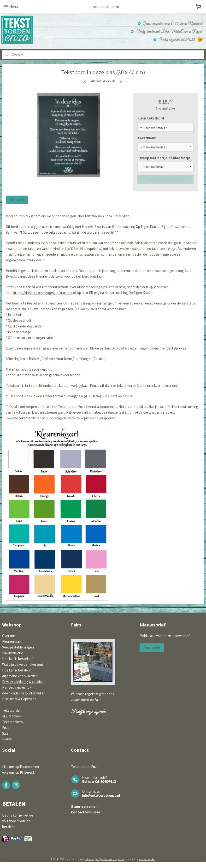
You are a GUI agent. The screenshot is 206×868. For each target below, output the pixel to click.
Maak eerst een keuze (165, 179)
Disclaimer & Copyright (19, 699)
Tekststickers (12, 722)
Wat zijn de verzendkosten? (23, 664)
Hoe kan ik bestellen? (18, 659)
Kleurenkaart (12, 641)
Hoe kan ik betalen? (17, 670)
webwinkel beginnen (112, 859)
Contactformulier (86, 812)
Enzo (6, 728)
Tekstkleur (147, 138)
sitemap (90, 859)
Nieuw (7, 739)
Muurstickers (12, 716)
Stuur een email (84, 806)
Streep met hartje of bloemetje (164, 158)
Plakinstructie (13, 653)
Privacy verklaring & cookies (23, 682)
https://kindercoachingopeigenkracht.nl (43, 293)
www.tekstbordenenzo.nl (30, 418)
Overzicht (17, 200)
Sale (5, 733)
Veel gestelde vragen (18, 647)
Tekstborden (12, 710)
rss (98, 859)
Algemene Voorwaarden (20, 676)
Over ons (9, 636)
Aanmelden (152, 647)
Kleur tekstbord (151, 118)
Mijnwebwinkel (147, 859)
